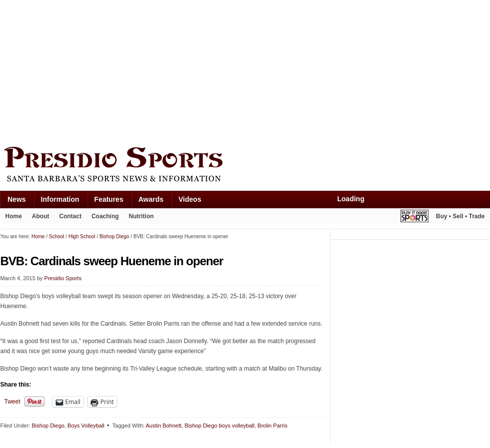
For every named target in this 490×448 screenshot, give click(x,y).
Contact (71, 216)
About (41, 216)
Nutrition (141, 216)
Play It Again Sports (415, 218)
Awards (151, 199)
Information (60, 199)
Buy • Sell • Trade (461, 216)
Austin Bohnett (164, 426)
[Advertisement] (125, 71)
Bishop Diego (48, 426)
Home (14, 216)
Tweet (12, 402)
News (17, 199)
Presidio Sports (245, 166)
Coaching (105, 216)
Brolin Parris (273, 426)
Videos (190, 199)
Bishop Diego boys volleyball (219, 426)
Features (109, 199)
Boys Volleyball (86, 426)
